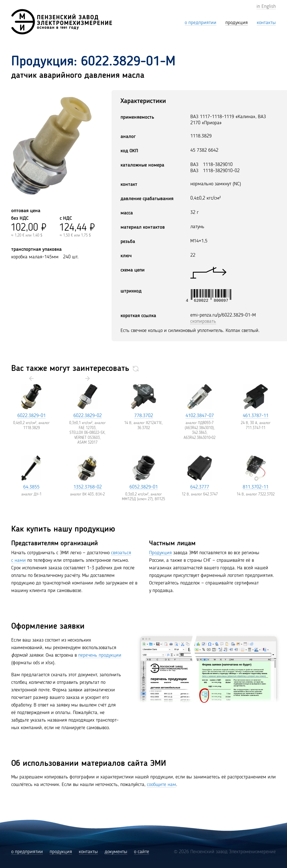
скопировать (203, 321)
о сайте (142, 852)
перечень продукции (100, 655)
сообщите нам (161, 785)
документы (116, 852)
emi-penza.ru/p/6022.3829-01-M (223, 315)
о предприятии (27, 852)
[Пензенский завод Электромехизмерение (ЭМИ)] (62, 22)
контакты (88, 852)
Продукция (160, 553)
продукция (61, 852)
